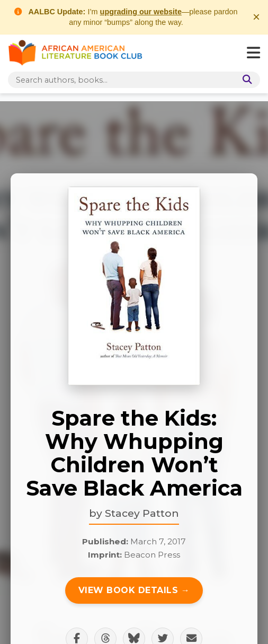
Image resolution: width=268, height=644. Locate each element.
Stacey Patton (142, 513)
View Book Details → (134, 590)
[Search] (245, 80)
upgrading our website (141, 12)
